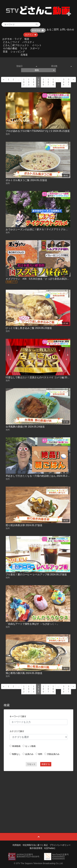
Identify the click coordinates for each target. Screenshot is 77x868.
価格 (44, 70)
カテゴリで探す (17, 731)
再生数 (61, 66)
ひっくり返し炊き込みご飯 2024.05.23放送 (29, 328)
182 (24, 82)
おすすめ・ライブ (12, 39)
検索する (46, 764)
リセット (31, 764)
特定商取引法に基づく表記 (35, 845)
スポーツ (35, 48)
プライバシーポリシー (60, 845)
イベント (37, 45)
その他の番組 (10, 48)
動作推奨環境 (36, 848)
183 (29, 82)
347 (68, 82)
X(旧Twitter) (50, 848)
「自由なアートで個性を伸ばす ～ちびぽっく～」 (32, 624)
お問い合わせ (67, 29)
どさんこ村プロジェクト (16, 45)
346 (64, 82)
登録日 (27, 66)
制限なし (16, 754)
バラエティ (28, 42)
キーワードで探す (18, 716)
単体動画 (16, 746)
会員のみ (29, 754)
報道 (27, 39)
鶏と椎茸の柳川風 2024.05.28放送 (24, 673)
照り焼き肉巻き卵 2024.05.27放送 (24, 525)
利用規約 (17, 845)
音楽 (5, 52)
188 (53, 82)
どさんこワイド (11, 42)
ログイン (31, 35)
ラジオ (24, 48)
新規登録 (38, 30)
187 (48, 82)
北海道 (24, 55)
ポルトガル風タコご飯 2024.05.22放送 (26, 180)
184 (34, 82)
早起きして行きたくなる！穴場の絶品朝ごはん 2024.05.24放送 (40, 476)
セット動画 (30, 746)
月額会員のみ (53, 754)
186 (43, 82)
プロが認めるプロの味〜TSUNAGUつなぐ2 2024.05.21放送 (38, 131)
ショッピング (18, 52)
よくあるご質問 (50, 29)
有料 (40, 754)
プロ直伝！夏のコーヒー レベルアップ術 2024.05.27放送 (36, 574)
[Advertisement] (39, 795)
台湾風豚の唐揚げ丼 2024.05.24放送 (25, 427)
